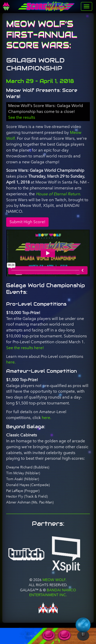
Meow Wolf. (54, 580)
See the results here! (25, 348)
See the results (22, 117)
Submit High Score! (27, 222)
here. (11, 362)
